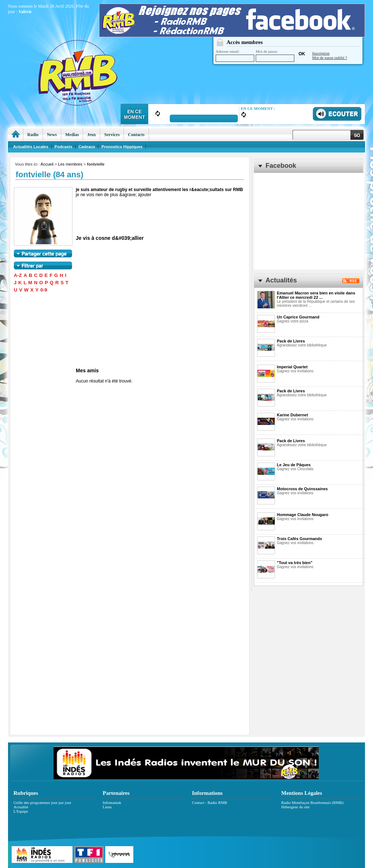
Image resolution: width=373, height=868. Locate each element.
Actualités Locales (31, 147)
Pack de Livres (291, 341)
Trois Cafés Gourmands (299, 539)
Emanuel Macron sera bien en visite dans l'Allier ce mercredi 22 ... (316, 295)
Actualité (21, 807)
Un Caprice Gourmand (298, 317)
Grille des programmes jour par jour (42, 802)
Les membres (70, 164)
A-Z (18, 275)
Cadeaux (87, 147)
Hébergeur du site (295, 807)
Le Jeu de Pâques (294, 465)
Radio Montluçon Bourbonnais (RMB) (312, 802)
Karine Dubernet (292, 415)
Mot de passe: (275, 56)
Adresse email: (235, 56)
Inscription (321, 53)
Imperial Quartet (292, 367)
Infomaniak (112, 802)
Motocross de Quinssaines (302, 489)
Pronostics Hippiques (122, 147)
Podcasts (64, 147)
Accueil (47, 164)
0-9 (44, 290)
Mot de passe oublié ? (330, 58)
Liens (107, 807)
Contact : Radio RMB (209, 802)
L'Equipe (21, 811)
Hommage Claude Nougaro (303, 515)
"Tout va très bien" (295, 563)
